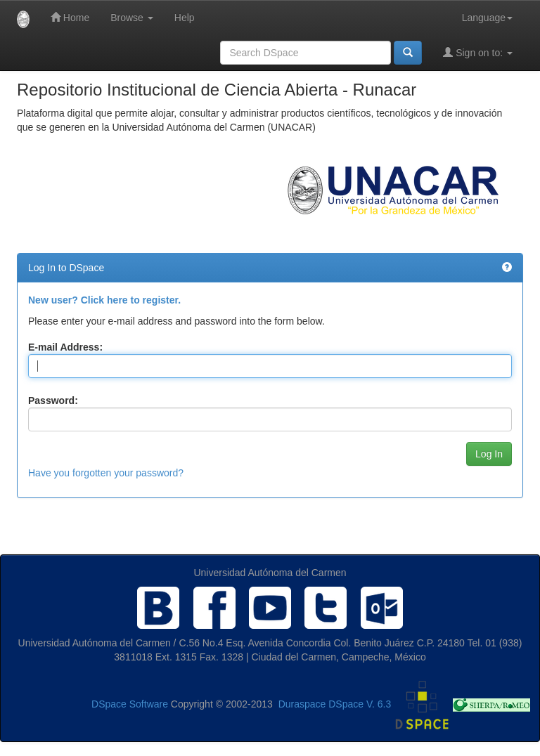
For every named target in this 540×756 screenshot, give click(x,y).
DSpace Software (130, 705)
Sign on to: (478, 52)
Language (487, 18)
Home (70, 17)
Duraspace (302, 705)
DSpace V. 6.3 (360, 705)
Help (185, 18)
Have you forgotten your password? (106, 473)
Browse (132, 18)
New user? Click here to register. (104, 300)
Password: (53, 400)
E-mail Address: (65, 347)
